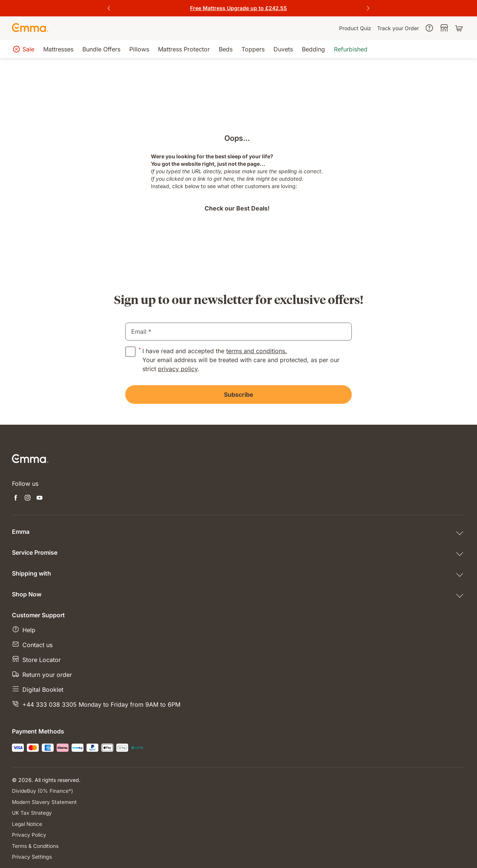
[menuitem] (355, 28)
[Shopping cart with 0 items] (460, 28)
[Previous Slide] (109, 8)
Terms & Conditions (35, 845)
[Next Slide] (368, 8)
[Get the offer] (238, 8)
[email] (238, 332)
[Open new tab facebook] (16, 498)
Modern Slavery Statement (45, 802)
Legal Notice (27, 823)
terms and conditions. (257, 351)
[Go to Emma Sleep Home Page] (30, 28)
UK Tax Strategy (32, 812)
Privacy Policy (29, 834)
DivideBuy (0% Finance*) (43, 791)
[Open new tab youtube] (40, 498)
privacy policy (178, 369)
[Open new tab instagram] (28, 498)
